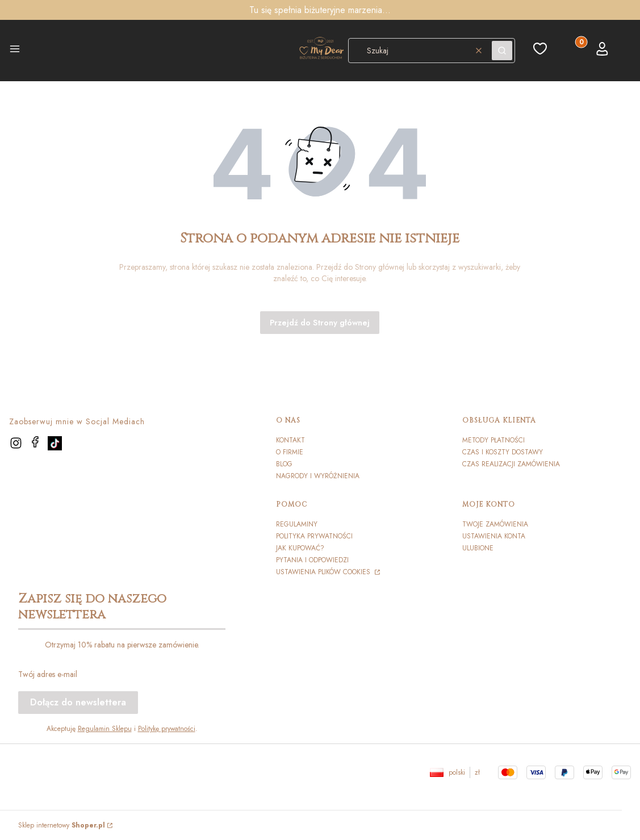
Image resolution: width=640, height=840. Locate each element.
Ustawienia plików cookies (324, 572)
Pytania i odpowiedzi (312, 560)
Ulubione (478, 548)
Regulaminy (297, 524)
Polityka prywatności (314, 536)
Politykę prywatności (167, 729)
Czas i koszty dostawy (503, 452)
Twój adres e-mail (48, 674)
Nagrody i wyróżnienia (318, 476)
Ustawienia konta (494, 536)
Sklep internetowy (62, 825)
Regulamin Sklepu (105, 729)
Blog (284, 464)
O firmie (290, 452)
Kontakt (290, 440)
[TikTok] (55, 443)
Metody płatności (493, 440)
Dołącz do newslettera (78, 702)
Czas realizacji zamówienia (511, 464)
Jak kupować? (300, 548)
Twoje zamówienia (495, 524)
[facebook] (35, 442)
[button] (15, 51)
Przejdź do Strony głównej (320, 323)
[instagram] (16, 443)
